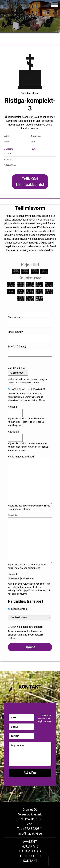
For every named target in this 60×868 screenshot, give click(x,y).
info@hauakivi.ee (30, 834)
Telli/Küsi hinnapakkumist (30, 182)
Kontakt (30, 861)
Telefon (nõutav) (17, 347)
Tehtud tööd (30, 856)
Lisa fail (12, 574)
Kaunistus (13, 432)
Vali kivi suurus (16, 368)
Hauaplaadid (30, 851)
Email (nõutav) (16, 332)
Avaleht (30, 842)
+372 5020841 (33, 829)
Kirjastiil (12, 407)
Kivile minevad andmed (21, 457)
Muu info (13, 516)
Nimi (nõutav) (15, 317)
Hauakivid (30, 846)
